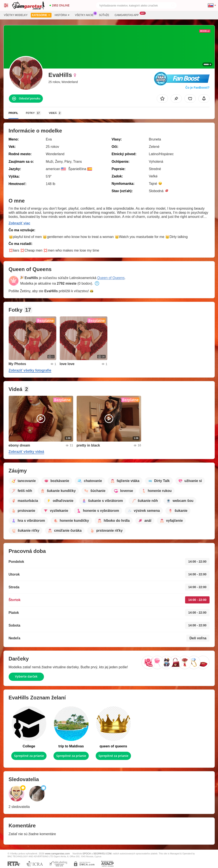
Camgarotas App (128, 15)
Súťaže (104, 15)
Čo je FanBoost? (197, 88)
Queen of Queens (111, 278)
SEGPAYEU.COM (102, 854)
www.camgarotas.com (57, 853)
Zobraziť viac (19, 223)
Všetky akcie (85, 15)
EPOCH (87, 854)
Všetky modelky (16, 15)
